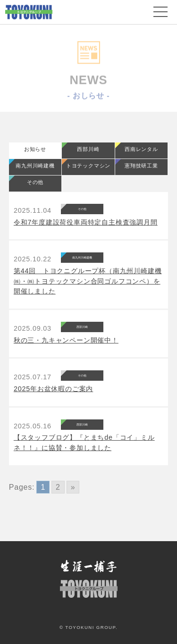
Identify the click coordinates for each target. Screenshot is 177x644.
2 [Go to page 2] (58, 487)
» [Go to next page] (73, 487)
